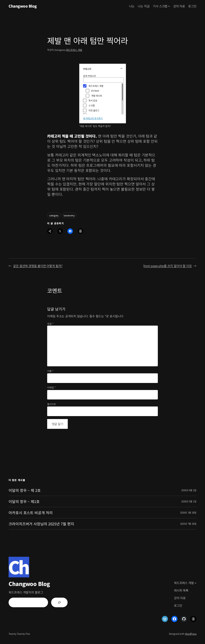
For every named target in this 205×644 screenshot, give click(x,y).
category (54, 215)
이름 (50, 371)
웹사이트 (52, 404)
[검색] (59, 602)
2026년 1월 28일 (188, 512)
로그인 (192, 6)
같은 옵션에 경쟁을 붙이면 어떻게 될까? (38, 266)
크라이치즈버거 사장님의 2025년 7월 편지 (41, 524)
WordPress (191, 634)
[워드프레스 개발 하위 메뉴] (195, 583)
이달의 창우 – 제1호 (24, 501)
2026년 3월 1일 (189, 501)
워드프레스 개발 (74, 50)
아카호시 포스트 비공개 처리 (31, 513)
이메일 (51, 388)
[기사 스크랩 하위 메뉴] (169, 6)
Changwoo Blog (23, 6)
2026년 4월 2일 (189, 490)
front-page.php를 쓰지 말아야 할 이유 (168, 266)
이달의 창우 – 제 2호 (25, 490)
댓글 (50, 324)
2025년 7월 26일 (188, 524)
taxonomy (69, 215)
